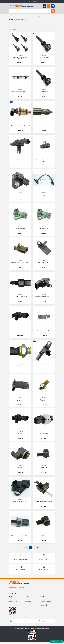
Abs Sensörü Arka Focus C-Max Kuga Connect (44, 161)
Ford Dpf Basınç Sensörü (44, 262)
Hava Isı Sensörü (44, 126)
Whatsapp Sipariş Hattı (57, 642)
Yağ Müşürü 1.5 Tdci (20, 365)
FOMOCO (20, 90)
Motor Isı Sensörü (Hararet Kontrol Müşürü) (20, 126)
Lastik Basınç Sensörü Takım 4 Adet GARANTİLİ (20, 58)
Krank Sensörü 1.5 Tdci (20, 228)
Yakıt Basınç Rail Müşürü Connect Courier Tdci (20, 537)
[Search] (32, 11)
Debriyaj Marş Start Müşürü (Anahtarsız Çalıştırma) (44, 502)
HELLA (20, 397)
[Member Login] (49, 6)
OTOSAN (20, 124)
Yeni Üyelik (12, 599)
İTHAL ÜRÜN (20, 56)
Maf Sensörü (20, 331)
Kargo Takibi (28, 604)
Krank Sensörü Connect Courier (20, 502)
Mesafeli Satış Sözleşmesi (46, 599)
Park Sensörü (20, 467)
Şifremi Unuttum (13, 602)
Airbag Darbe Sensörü (20, 194)
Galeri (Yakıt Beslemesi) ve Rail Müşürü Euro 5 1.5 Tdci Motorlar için (20, 92)
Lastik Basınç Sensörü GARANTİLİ (44, 57)
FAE (44, 431)
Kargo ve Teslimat (45, 607)
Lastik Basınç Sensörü (44, 92)
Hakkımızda (28, 599)
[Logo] (23, 6)
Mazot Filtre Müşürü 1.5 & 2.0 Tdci (20, 297)
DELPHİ (44, 261)
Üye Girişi (11, 600)
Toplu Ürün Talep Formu (46, 602)
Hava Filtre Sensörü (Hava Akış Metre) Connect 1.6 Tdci (20, 400)
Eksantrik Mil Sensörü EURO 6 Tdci (44, 365)
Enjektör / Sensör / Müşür (36, 16)
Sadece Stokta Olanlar (15, 27)
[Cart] (53, 6)
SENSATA (44, 397)
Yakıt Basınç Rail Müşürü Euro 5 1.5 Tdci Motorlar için (44, 400)
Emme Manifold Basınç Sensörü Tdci (20, 160)
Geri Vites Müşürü (44, 433)
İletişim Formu (28, 602)
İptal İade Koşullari (45, 603)
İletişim (27, 600)
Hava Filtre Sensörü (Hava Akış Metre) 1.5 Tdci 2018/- (44, 331)
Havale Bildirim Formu (30, 603)
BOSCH (44, 226)
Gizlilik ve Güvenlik (45, 600)
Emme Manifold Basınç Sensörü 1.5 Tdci (44, 297)
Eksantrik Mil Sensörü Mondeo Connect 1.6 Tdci (44, 195)
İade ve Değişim (44, 605)
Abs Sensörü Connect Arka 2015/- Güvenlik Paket (20, 263)
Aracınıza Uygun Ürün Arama (47, 604)
